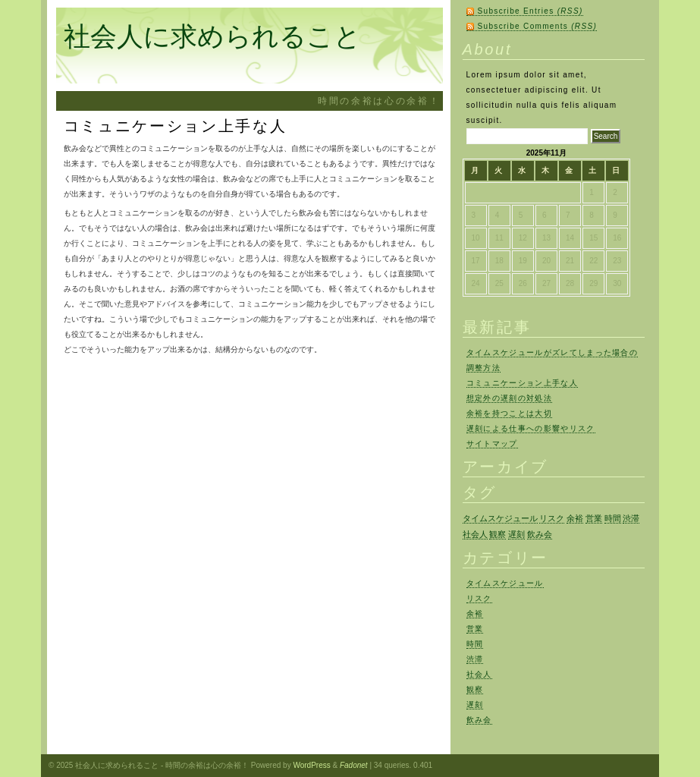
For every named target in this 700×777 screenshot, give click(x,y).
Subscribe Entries (530, 11)
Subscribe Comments (538, 26)
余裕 (475, 613)
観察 (475, 689)
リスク (479, 598)
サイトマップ (492, 444)
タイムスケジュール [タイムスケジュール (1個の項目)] (500, 518)
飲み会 (479, 720)
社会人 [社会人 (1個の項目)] (475, 534)
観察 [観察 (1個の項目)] (498, 534)
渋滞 (475, 659)
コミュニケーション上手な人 (522, 383)
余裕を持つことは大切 (509, 413)
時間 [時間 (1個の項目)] (613, 518)
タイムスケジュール (505, 583)
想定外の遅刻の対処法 (509, 398)
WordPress (311, 765)
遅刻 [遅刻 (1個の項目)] (516, 534)
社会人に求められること (212, 36)
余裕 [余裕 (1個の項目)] (575, 518)
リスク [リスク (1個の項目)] (552, 518)
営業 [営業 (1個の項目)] (594, 518)
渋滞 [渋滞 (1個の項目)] (631, 518)
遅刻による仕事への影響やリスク (531, 428)
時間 (475, 644)
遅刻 (475, 705)
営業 (475, 629)
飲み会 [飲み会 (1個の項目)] (540, 534)
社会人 (479, 674)
